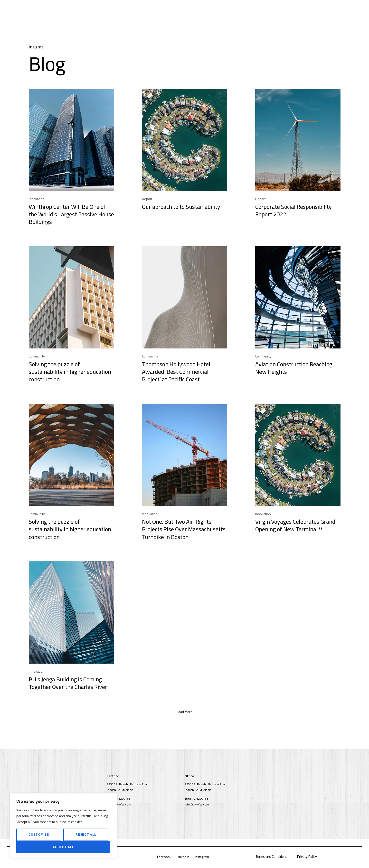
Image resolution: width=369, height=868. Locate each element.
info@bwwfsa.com (119, 805)
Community (37, 357)
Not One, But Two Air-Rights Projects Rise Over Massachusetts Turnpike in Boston (184, 530)
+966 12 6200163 (118, 799)
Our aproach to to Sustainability (181, 207)
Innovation (37, 199)
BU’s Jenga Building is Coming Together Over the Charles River (68, 684)
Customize (39, 835)
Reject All (86, 835)
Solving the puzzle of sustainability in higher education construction (70, 372)
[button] (185, 713)
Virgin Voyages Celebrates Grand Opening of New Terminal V (295, 526)
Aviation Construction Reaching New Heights (294, 369)
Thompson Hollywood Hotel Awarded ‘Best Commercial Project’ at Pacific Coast (176, 372)
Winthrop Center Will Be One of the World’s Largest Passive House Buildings (71, 215)
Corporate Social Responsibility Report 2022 (293, 211)
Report (147, 199)
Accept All (63, 847)
